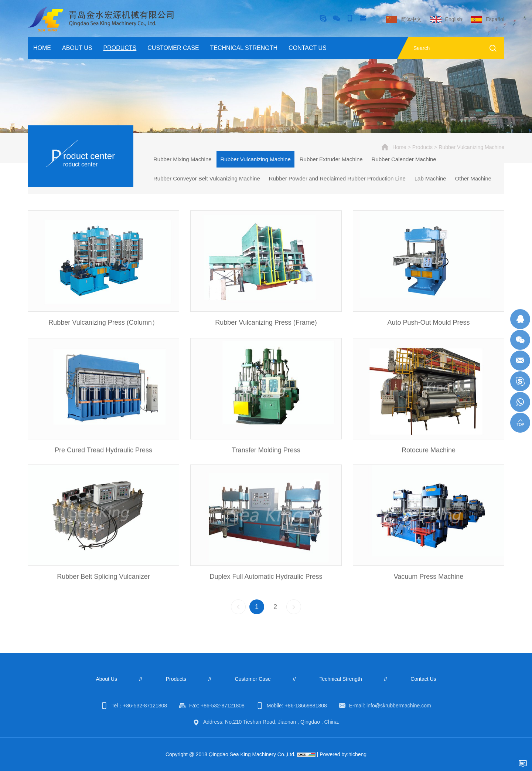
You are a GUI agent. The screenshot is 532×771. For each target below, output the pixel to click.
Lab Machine (430, 178)
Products (120, 48)
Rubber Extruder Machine (331, 159)
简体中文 (411, 19)
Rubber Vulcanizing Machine (471, 147)
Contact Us (308, 48)
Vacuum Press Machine (429, 593)
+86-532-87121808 (145, 706)
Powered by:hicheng (343, 754)
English (454, 19)
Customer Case (173, 48)
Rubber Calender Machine (404, 159)
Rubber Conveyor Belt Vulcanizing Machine (207, 178)
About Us (77, 48)
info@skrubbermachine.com (399, 706)
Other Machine (473, 178)
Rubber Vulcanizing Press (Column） (103, 323)
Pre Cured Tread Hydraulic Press (103, 466)
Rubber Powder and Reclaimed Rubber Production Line (337, 178)
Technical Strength (244, 48)
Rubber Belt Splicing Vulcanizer (103, 593)
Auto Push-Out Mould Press (428, 323)
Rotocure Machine (429, 466)
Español (495, 19)
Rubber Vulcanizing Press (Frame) (266, 323)
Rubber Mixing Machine (183, 159)
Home (42, 48)
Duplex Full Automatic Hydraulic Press (266, 593)
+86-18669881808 (306, 706)
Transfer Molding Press (266, 466)
